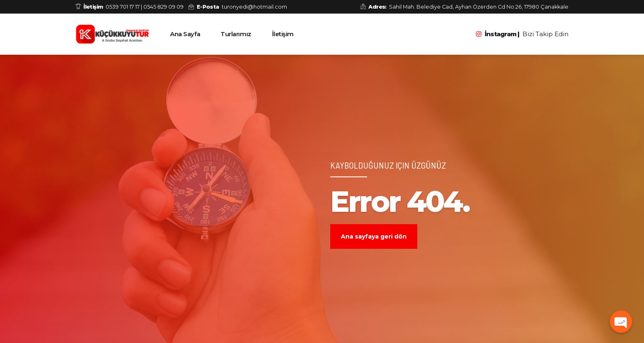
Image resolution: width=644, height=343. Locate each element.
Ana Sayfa (185, 34)
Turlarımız (236, 34)
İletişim (283, 34)
